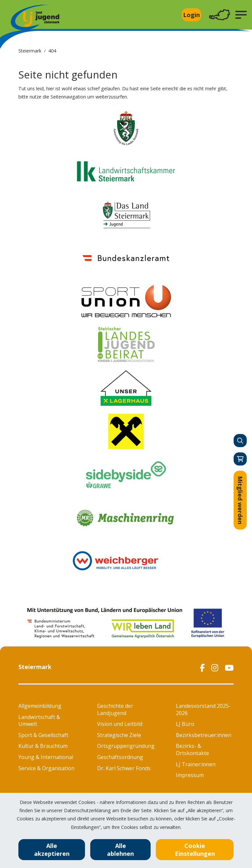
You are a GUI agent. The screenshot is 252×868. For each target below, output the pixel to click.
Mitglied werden (240, 500)
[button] (241, 15)
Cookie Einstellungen (195, 850)
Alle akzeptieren (52, 850)
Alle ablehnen (120, 850)
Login (191, 15)
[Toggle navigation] (220, 15)
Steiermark (30, 51)
